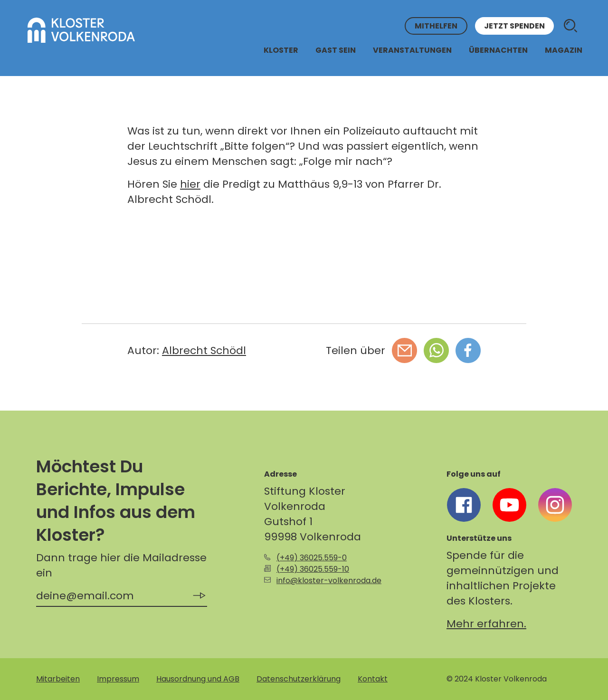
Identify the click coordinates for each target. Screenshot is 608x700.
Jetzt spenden (514, 26)
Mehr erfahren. (486, 624)
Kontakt (373, 679)
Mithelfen (436, 26)
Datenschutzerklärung (299, 679)
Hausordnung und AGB (198, 679)
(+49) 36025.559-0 (312, 558)
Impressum (118, 679)
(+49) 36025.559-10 (313, 569)
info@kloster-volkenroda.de (329, 580)
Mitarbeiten (58, 679)
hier (190, 184)
